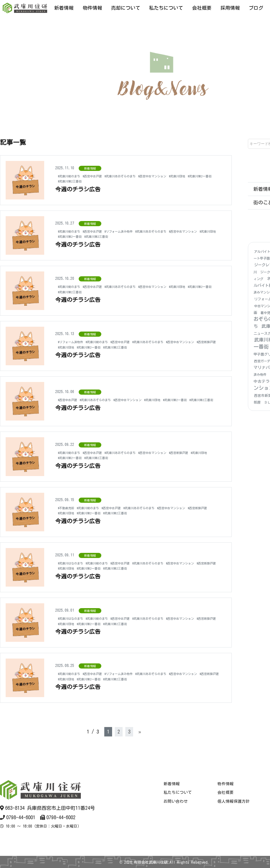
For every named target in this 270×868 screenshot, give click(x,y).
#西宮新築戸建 (109, 347)
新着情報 (64, 8)
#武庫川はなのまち (74, 563)
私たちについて (166, 8)
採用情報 (230, 8)
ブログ (256, 8)
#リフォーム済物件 (74, 342)
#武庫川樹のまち (72, 176)
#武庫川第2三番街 (106, 181)
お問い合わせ (176, 801)
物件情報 (92, 8)
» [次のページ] (140, 732)
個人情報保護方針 (234, 801)
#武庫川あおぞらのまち (136, 176)
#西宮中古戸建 (101, 176)
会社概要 (202, 8)
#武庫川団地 (207, 176)
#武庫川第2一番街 (73, 181)
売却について (126, 8)
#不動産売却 (68, 508)
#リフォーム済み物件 (134, 231)
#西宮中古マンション (176, 176)
